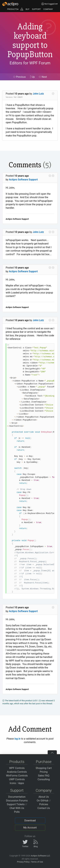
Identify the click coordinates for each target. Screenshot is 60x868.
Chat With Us (17, 808)
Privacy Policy (23, 862)
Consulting (44, 779)
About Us (44, 797)
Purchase (44, 762)
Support (17, 790)
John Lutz (38, 94)
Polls (17, 812)
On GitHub (44, 801)
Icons (13, 783)
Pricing (44, 772)
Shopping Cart (44, 768)
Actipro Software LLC (40, 856)
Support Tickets (17, 804)
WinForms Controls (17, 776)
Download (30, 821)
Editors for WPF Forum (30, 63)
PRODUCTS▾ (13, 9)
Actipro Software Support (23, 180)
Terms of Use (37, 862)
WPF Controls (17, 768)
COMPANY (48, 9)
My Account (30, 828)
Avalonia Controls (17, 772)
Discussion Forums (17, 801)
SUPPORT (36, 9)
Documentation (17, 797)
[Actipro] (10, 4)
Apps (21, 783)
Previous (19, 77)
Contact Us (44, 808)
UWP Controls (17, 779)
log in (17, 739)
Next (43, 77)
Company (44, 790)
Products (17, 762)
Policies (44, 804)
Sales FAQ (44, 776)
